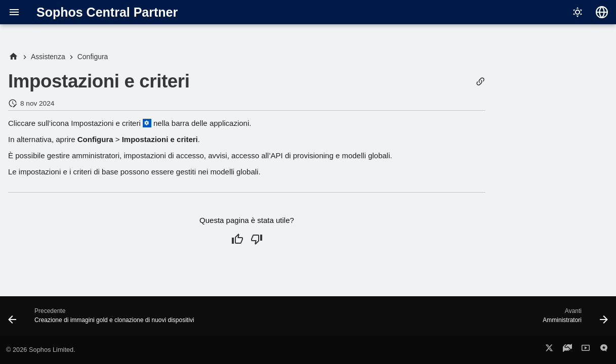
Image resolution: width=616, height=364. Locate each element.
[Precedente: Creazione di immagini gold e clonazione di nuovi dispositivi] (104, 319)
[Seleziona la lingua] (602, 12)
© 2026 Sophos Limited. (41, 350)
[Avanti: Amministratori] (573, 319)
